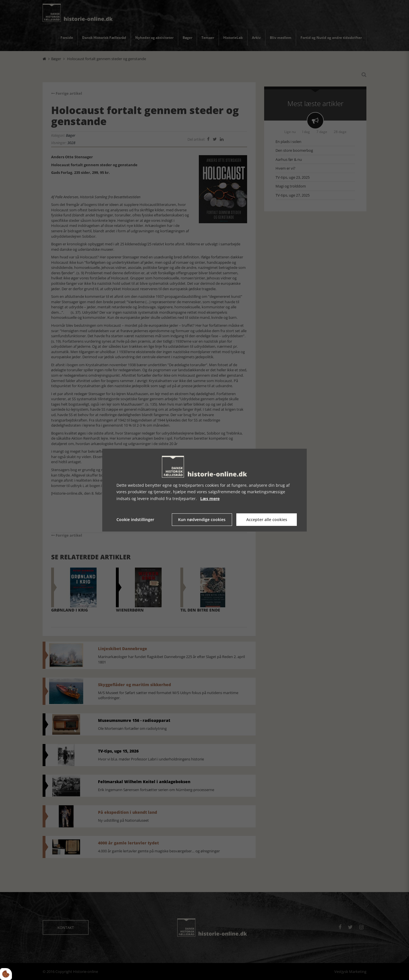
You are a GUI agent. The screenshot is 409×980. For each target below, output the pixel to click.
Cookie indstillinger (135, 519)
